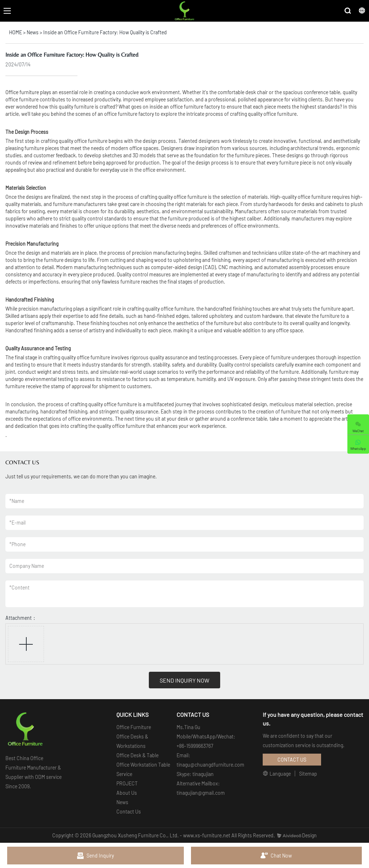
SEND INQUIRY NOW (184, 680)
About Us (127, 793)
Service (124, 774)
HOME (15, 32)
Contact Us (129, 812)
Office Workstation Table (143, 765)
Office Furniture (134, 727)
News (33, 32)
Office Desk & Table (137, 755)
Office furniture (22, 92)
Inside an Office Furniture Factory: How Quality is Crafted (105, 32)
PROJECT (127, 783)
